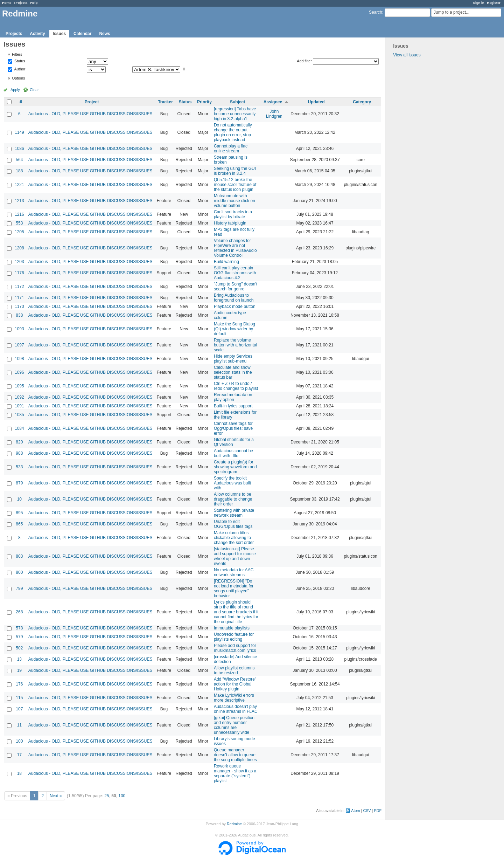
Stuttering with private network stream (234, 513)
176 (19, 684)
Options (18, 78)
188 (19, 171)
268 (19, 612)
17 (19, 755)
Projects (21, 3)
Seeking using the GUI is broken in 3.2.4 (235, 171)
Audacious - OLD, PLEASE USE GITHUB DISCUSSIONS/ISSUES (90, 114)
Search (376, 12)
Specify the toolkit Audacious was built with (232, 483)
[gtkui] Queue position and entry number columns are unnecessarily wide (234, 725)
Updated (316, 102)
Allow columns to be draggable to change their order (233, 499)
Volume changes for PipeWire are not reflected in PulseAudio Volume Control (235, 248)
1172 (19, 287)
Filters (17, 54)
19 (19, 670)
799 (19, 588)
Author (19, 69)
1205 (19, 232)
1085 (19, 415)
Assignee (273, 102)
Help (34, 3)
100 (19, 741)
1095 (19, 386)
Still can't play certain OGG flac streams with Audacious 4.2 (235, 273)
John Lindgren (274, 114)
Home (7, 3)
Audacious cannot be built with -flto (233, 453)
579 (19, 637)
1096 (19, 372)
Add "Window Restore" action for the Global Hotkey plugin (235, 684)
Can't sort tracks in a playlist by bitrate (233, 214)
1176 (19, 273)
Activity (37, 34)
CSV (367, 811)
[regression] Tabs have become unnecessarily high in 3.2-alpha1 (235, 114)
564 (19, 160)
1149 (19, 132)
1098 (19, 359)
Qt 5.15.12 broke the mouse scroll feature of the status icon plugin (235, 185)
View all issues (407, 55)
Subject (237, 102)
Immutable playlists (232, 628)
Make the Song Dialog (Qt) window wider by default (234, 329)
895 (19, 513)
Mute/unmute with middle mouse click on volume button (234, 201)
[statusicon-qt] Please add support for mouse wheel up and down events (235, 556)
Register (494, 3)
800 (19, 572)
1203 (19, 262)
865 (19, 524)
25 (107, 796)
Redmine (234, 824)
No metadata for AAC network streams (234, 572)
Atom (355, 811)
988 (19, 453)
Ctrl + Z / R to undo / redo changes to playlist (236, 386)
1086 (19, 149)
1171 (19, 298)
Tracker (165, 102)
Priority (204, 102)
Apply (15, 90)
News (104, 34)
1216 (19, 214)
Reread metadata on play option (233, 397)
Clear (34, 90)
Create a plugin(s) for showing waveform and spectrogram (235, 467)
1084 (19, 428)
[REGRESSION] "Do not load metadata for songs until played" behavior (234, 588)
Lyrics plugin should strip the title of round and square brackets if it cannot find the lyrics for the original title (236, 612)
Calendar (82, 34)
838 (19, 315)
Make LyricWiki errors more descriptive (234, 698)
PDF (378, 811)
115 (19, 698)
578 (19, 628)
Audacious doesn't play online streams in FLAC (236, 709)
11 (19, 725)
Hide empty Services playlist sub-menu (233, 359)
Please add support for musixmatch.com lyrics (235, 648)
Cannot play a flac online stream (231, 149)
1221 (19, 185)
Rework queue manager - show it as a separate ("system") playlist (235, 773)
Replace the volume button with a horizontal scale (235, 345)
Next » (56, 796)
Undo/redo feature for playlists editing (234, 637)
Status (19, 61)
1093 (19, 329)
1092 (19, 397)
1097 (19, 345)
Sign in (479, 3)
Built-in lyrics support (233, 406)
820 (19, 442)
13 (19, 659)
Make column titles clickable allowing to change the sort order (234, 538)
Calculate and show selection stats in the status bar (233, 372)
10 (19, 499)
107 (19, 709)
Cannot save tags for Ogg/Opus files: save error (233, 428)
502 (19, 648)
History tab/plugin (230, 223)
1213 (19, 201)
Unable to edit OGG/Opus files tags (233, 524)
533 (19, 467)
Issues (59, 34)
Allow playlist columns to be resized (234, 670)
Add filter (304, 61)
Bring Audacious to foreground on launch (234, 298)
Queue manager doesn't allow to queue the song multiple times (235, 755)
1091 (19, 406)
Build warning (226, 262)
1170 (19, 306)
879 (19, 483)
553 (19, 223)
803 (19, 556)
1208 (19, 248)
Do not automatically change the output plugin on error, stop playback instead (233, 132)
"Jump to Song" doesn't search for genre (236, 287)
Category (362, 102)
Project (92, 102)
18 (19, 773)
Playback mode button (235, 306)
